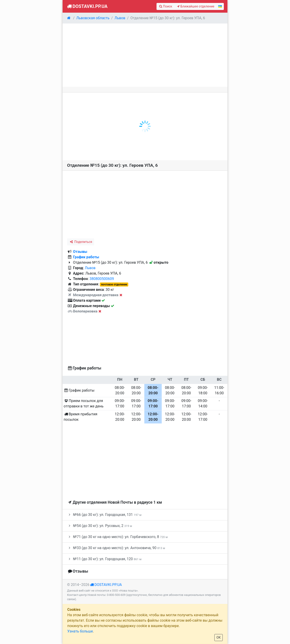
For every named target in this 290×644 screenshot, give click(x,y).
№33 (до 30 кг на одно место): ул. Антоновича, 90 (116, 548)
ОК (219, 637)
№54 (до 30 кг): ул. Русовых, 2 (99, 526)
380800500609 (102, 279)
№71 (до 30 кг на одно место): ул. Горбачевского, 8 (117, 537)
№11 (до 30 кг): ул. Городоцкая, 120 (104, 559)
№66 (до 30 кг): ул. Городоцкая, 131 (104, 515)
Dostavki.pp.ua (87, 6)
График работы (86, 257)
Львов (90, 268)
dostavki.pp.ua (108, 585)
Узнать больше (80, 631)
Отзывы (80, 252)
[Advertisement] (145, 55)
